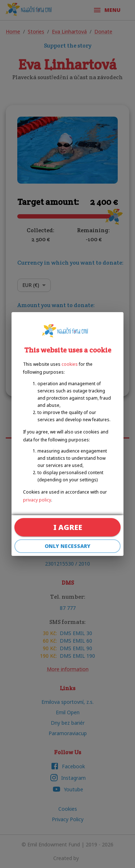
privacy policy (37, 500)
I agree (67, 527)
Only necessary (67, 546)
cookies (70, 364)
